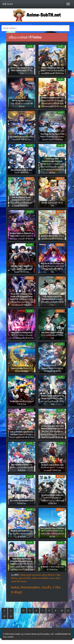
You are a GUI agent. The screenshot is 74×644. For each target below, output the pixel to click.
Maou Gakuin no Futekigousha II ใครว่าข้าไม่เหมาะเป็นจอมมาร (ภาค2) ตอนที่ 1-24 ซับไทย (22, 335)
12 (4, 616)
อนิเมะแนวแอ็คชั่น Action (43, 578)
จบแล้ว (46, 587)
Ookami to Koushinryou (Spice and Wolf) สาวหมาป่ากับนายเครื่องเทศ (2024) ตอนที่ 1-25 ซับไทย (52, 70)
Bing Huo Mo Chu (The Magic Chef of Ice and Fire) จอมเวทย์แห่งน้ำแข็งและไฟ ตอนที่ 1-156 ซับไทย (52, 267)
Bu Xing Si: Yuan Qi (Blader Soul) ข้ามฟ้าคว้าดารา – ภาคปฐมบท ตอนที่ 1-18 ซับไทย (52, 467)
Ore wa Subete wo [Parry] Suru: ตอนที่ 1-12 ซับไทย (22, 171)
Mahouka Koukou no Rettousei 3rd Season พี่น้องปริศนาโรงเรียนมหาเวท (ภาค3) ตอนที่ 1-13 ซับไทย (52, 400)
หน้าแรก (8, 4)
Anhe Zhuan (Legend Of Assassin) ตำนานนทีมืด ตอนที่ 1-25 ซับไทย (52, 335)
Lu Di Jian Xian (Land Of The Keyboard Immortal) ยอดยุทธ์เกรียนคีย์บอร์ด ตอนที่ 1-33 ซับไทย (52, 301)
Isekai (15, 587)
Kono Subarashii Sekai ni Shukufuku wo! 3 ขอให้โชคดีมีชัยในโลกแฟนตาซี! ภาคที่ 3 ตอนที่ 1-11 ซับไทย (52, 532)
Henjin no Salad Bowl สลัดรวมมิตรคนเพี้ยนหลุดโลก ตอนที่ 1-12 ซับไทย (22, 533)
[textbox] (35, 28)
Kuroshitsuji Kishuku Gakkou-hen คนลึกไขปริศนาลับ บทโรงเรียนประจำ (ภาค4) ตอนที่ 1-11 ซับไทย (52, 499)
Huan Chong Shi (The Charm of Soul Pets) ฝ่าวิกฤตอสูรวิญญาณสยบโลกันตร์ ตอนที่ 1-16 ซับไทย (52, 137)
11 (68, 611)
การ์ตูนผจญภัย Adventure (30, 575)
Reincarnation (30, 587)
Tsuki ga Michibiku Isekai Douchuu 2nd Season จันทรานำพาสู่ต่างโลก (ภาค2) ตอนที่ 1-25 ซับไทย (22, 434)
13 (11, 616)
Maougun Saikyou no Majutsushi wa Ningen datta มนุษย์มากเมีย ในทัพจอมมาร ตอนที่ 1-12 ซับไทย (22, 236)
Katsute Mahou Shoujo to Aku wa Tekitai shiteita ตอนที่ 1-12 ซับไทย (22, 70)
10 (62, 611)
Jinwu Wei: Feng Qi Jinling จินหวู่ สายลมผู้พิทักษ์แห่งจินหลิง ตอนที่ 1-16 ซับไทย (22, 269)
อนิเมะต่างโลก (25, 578)
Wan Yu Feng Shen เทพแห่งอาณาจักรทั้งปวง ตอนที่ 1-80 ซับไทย (22, 103)
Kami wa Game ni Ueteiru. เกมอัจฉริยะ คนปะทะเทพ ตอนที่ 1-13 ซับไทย (22, 467)
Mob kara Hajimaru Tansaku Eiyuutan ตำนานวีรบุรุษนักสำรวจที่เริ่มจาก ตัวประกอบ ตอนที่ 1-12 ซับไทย (22, 201)
